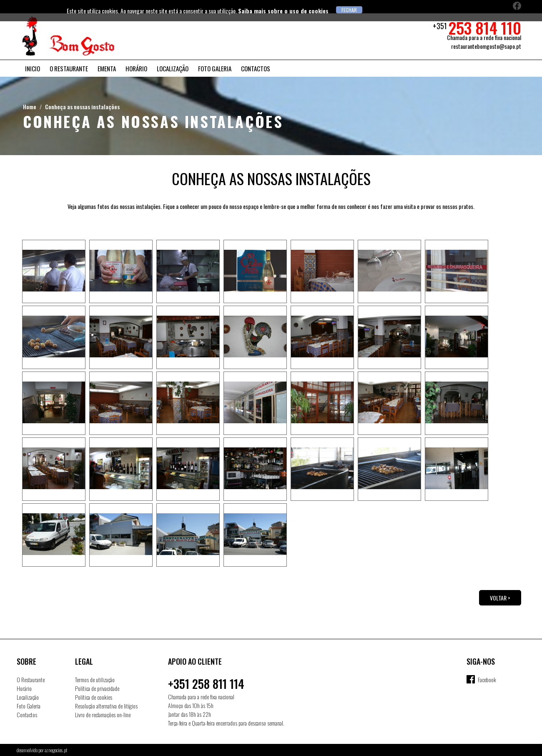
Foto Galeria (215, 68)
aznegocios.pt (56, 750)
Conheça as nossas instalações (82, 107)
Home (30, 107)
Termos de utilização (95, 679)
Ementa (107, 68)
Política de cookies (94, 697)
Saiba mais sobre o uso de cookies (283, 11)
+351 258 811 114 (206, 684)
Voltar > (500, 598)
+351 (440, 26)
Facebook (487, 679)
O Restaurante (69, 68)
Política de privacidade (97, 688)
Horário (136, 68)
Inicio (33, 68)
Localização (173, 68)
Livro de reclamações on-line (103, 715)
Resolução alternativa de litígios (106, 706)
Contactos (256, 68)
